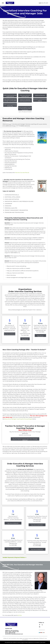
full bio (20, 615)
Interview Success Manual (22, 173)
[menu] (3, 3)
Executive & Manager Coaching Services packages (18, 419)
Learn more (43, 642)
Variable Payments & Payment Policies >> (15, 557)
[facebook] (40, 625)
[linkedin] (40, 627)
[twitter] (42, 625)
